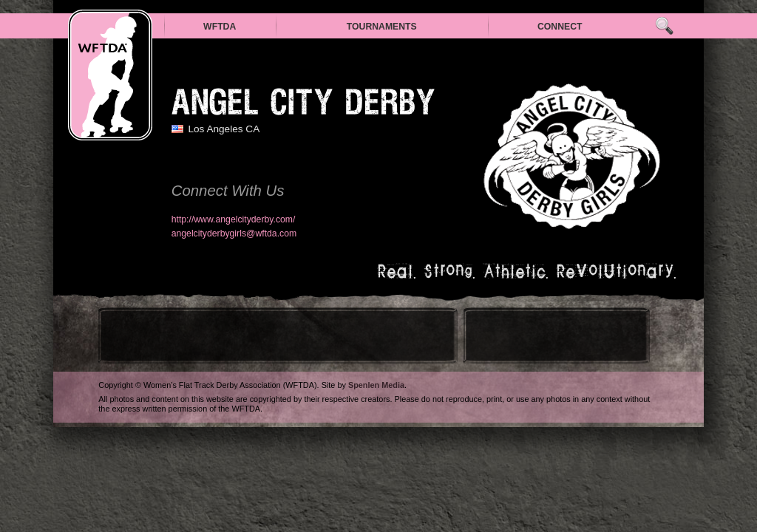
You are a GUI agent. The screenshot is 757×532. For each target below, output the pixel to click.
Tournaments (382, 27)
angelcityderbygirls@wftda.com (234, 233)
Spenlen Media (376, 385)
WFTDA (220, 27)
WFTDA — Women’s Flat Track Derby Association (110, 75)
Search (664, 26)
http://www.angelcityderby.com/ (234, 219)
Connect (560, 27)
